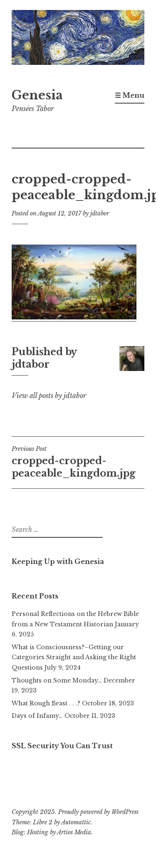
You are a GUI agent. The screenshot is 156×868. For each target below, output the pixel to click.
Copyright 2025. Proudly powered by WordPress (75, 812)
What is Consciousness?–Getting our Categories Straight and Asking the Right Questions (74, 657)
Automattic (76, 822)
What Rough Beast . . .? (46, 703)
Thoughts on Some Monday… (57, 680)
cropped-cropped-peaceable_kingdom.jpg (78, 462)
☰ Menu (130, 95)
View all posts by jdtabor (49, 396)
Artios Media (74, 832)
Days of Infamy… (37, 716)
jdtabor (100, 213)
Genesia (37, 95)
